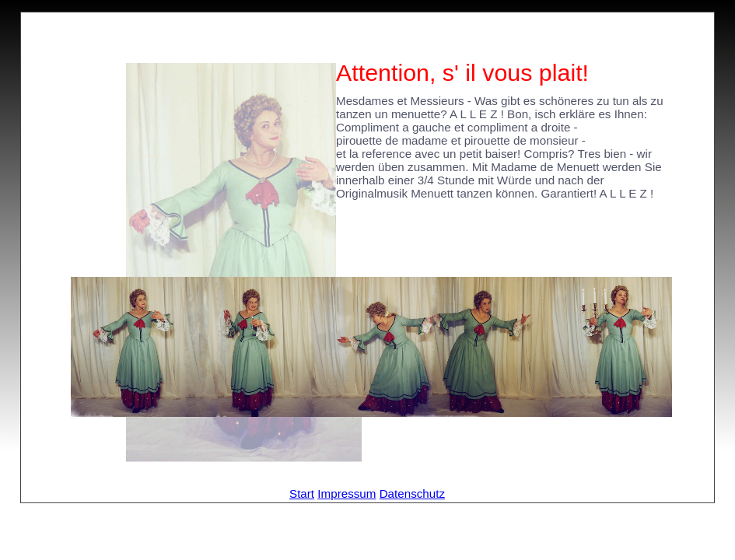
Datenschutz (412, 493)
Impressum (346, 493)
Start (302, 493)
